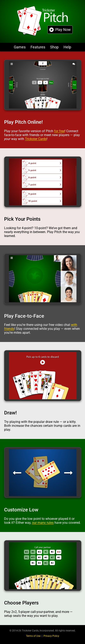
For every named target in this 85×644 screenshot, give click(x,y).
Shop (54, 47)
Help (67, 47)
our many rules (43, 523)
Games (20, 47)
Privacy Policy (51, 636)
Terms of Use (33, 636)
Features (38, 47)
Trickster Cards (36, 139)
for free (59, 131)
